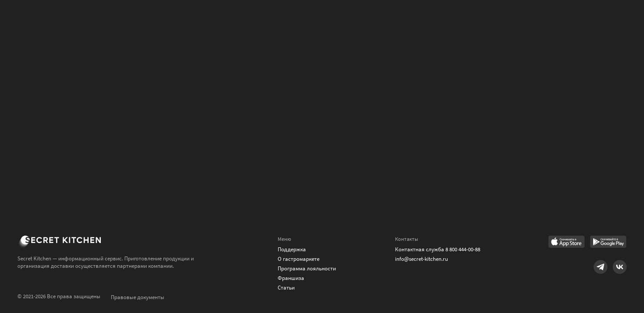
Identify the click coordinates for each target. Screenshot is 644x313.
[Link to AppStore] (567, 243)
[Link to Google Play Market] (608, 243)
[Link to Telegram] (601, 267)
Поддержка (292, 249)
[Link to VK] (620, 267)
